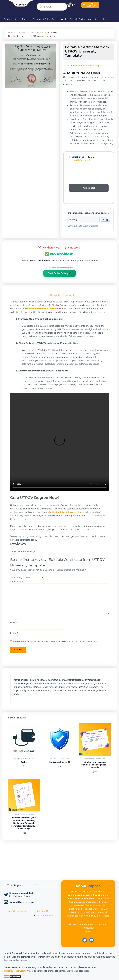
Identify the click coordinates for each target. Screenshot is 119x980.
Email (14, 633)
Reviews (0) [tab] (69, 295)
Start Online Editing (59, 273)
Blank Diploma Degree (31, 33)
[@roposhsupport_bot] (6, 895)
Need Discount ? (81, 160)
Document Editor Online (45, 19)
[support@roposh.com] (6, 902)
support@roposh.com (21, 902)
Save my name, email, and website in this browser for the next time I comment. (55, 642)
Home (11, 33)
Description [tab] (56, 295)
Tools (26, 19)
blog (104, 19)
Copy (106, 219)
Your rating (17, 577)
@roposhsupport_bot (21, 893)
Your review (17, 582)
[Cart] (71, 5)
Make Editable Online (75, 19)
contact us (94, 19)
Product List (11, 19)
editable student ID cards (42, 309)
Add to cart (89, 188)
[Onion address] (83, 219)
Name (14, 623)
